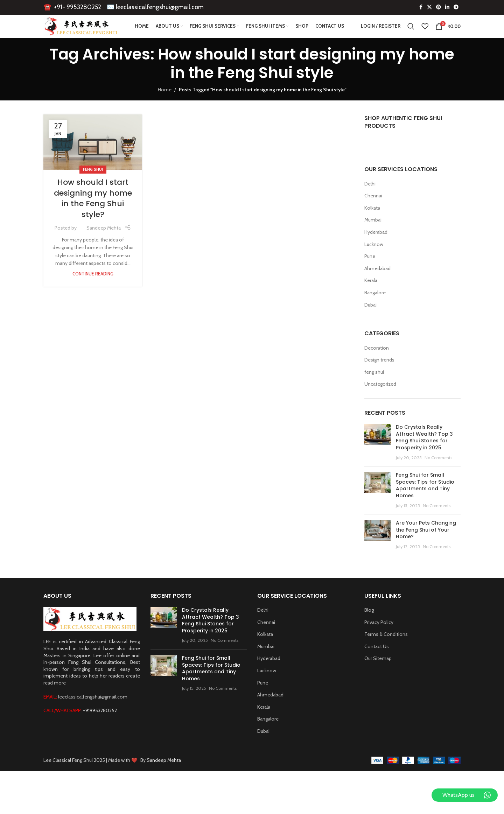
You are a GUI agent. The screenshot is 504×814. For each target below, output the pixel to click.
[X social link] (429, 9)
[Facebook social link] (421, 9)
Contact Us (377, 662)
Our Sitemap (378, 674)
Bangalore (375, 309)
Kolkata (372, 224)
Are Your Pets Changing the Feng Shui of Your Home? (426, 546)
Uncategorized (380, 400)
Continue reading (93, 290)
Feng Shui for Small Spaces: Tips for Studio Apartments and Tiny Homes (425, 501)
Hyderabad (376, 248)
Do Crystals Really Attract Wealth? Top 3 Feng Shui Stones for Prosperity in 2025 (424, 453)
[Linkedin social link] (447, 9)
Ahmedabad (377, 285)
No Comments (438, 474)
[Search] (411, 36)
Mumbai (373, 236)
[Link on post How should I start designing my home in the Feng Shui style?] (93, 158)
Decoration (377, 364)
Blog (369, 626)
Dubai (370, 321)
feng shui (93, 185)
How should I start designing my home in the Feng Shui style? (93, 214)
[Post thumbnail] (377, 458)
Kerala (371, 296)
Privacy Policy (379, 638)
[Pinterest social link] (439, 9)
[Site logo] (93, 35)
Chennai (373, 212)
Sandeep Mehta (104, 244)
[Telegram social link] (456, 9)
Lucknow (374, 260)
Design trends (379, 376)
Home (165, 106)
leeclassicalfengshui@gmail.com (160, 8)
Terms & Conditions (386, 650)
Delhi (370, 200)
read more (55, 699)
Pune (370, 272)
